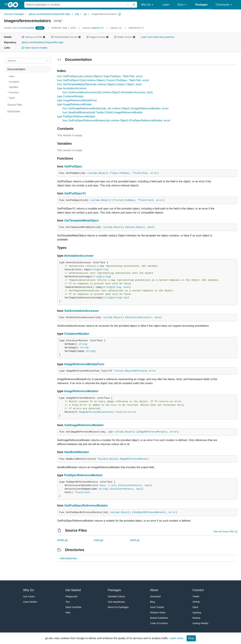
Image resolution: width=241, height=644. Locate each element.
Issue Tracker (157, 607)
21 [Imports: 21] (116, 28)
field (137, 173)
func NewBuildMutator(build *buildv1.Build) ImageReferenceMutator (103, 112)
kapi (115, 173)
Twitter (196, 596)
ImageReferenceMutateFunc (84, 364)
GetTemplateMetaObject (82, 221)
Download (155, 596)
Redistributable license (66, 37)
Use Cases (29, 596)
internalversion (69, 558)
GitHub (196, 602)
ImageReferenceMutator (81, 391)
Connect (198, 590)
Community (224, 5)
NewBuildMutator (77, 452)
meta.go (99, 540)
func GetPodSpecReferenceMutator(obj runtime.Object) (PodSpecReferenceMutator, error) (116, 120)
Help (68, 613)
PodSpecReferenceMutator (84, 475)
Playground (71, 596)
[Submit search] (134, 5)
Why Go (148, 5)
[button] (23, 37)
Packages (202, 5)
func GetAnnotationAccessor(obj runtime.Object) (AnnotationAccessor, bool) (108, 92)
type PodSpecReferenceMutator (76, 116)
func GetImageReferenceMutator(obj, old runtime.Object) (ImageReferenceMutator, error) (116, 108)
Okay (191, 638)
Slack (195, 607)
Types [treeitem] (12, 98)
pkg (77, 14)
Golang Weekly (200, 623)
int (113, 485)
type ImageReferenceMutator (75, 104)
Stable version (125, 37)
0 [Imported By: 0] (136, 28)
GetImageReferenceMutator (84, 425)
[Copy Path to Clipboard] (120, 14)
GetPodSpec (73, 166)
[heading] (14, 5)
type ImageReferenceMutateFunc (77, 100)
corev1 (119, 200)
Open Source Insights (34, 48)
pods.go (135, 540)
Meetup (196, 618)
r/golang (197, 613)
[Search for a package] (78, 5)
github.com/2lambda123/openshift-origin (50, 14)
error (154, 173)
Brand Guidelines (159, 618)
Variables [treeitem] (13, 87)
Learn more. (177, 638)
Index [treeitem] (12, 76)
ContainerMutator (77, 334)
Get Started (73, 590)
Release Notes (158, 613)
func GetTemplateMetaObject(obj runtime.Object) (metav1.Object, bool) (99, 84)
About (154, 590)
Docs (182, 5)
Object (103, 173)
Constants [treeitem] (14, 82)
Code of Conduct (159, 623)
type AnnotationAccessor (72, 88)
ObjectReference (136, 371)
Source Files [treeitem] (15, 105)
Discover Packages (14, 14)
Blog (152, 602)
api (85, 14)
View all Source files (224, 531)
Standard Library (116, 596)
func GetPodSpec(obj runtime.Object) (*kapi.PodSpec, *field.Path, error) (100, 76)
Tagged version (97, 37)
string (94, 270)
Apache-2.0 (98, 28)
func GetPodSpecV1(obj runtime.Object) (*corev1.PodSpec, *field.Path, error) (103, 80)
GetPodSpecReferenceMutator (86, 506)
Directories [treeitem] (14, 111)
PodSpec (124, 173)
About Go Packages (118, 607)
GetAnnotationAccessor (82, 311)
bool (150, 227)
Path (145, 173)
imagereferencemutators (104, 14)
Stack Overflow (73, 607)
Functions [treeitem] (14, 92)
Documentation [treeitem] (16, 69)
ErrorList (130, 412)
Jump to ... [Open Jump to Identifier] (13, 61)
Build (113, 459)
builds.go (63, 540)
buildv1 (103, 459)
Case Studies (30, 602)
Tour (68, 602)
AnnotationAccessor (79, 256)
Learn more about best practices (158, 37)
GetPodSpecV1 (75, 193)
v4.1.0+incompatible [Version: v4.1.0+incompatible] (19, 28)
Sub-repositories (116, 602)
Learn (166, 5)
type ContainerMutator (70, 96)
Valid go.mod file (33, 37)
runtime (92, 173)
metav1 (131, 227)
